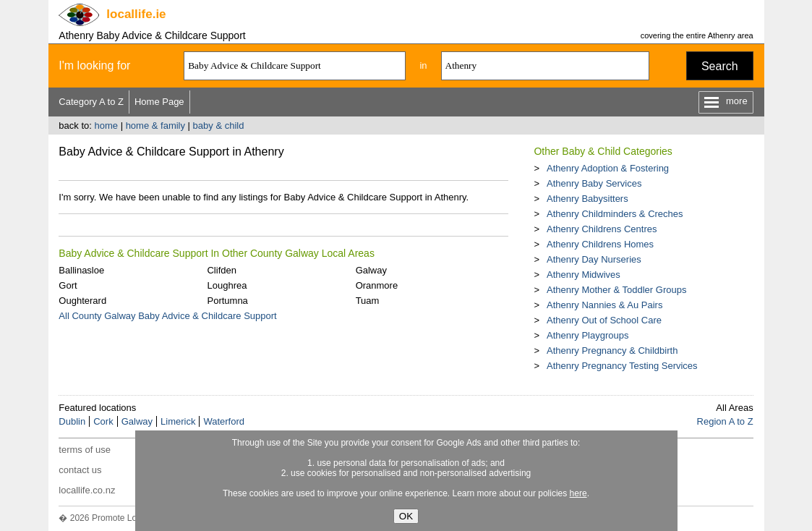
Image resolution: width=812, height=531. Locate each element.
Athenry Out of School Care (604, 320)
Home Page (159, 102)
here (578, 493)
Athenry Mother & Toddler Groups (616, 290)
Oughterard (82, 301)
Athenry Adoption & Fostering (608, 168)
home (106, 126)
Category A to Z (91, 102)
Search (720, 66)
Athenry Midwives (584, 275)
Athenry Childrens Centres (602, 229)
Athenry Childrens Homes (600, 244)
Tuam (368, 301)
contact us (80, 470)
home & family (155, 126)
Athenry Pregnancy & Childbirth (612, 351)
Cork (103, 421)
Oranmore (377, 285)
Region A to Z (725, 421)
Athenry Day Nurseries (594, 259)
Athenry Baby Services (594, 183)
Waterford (224, 421)
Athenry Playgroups (587, 335)
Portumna (227, 301)
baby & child (219, 126)
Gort (68, 285)
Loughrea (227, 285)
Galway (371, 270)
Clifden (221, 270)
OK (406, 516)
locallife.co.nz (87, 490)
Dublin (72, 421)
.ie (136, 14)
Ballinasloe (81, 270)
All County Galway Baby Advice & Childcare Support (167, 316)
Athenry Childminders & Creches (615, 214)
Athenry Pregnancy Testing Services (622, 366)
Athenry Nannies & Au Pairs (604, 305)
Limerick (178, 421)
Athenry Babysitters (587, 199)
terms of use (85, 450)
